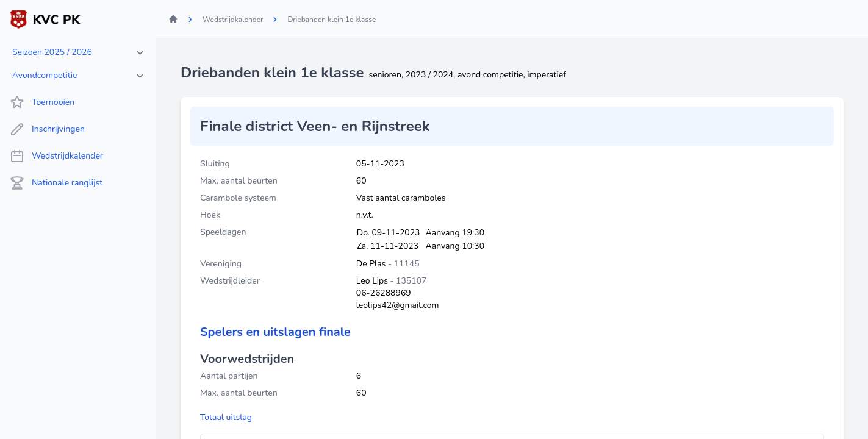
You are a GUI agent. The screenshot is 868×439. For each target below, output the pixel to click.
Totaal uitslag (226, 417)
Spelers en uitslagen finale (275, 332)
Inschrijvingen (47, 129)
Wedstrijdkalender (56, 156)
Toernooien (42, 102)
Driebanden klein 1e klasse (332, 20)
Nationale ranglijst (56, 183)
